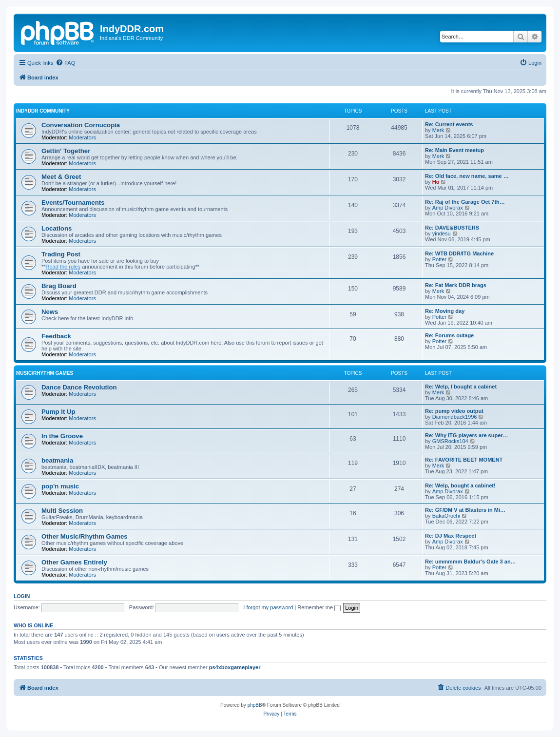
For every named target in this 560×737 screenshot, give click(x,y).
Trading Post (61, 254)
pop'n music (60, 486)
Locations (57, 228)
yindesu (442, 233)
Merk (438, 130)
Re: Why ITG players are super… (467, 435)
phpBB (255, 705)
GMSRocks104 (450, 441)
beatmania (57, 460)
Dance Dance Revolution (79, 387)
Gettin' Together (66, 151)
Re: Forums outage (449, 335)
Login (22, 596)
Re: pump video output (454, 411)
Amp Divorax (448, 208)
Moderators (82, 137)
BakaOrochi (446, 516)
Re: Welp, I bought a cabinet (461, 387)
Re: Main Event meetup (454, 150)
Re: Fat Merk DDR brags (456, 285)
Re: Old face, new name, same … (467, 176)
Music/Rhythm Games (45, 373)
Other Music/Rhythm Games (85, 536)
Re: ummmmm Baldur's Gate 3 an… (471, 562)
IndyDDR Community (43, 111)
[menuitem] (65, 63)
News (50, 312)
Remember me (319, 607)
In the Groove (62, 436)
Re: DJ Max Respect (451, 536)
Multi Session (62, 511)
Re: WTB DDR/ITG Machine (459, 253)
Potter (439, 259)
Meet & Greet (61, 177)
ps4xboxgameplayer (235, 667)
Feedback (56, 336)
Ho (436, 182)
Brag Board (59, 286)
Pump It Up (58, 412)
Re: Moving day (445, 311)
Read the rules (63, 267)
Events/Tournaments (73, 203)
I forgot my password (268, 607)
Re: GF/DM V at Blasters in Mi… (465, 510)
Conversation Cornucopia (81, 125)
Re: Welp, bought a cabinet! (460, 485)
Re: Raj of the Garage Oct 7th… (465, 202)
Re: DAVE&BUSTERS (452, 228)
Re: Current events (449, 124)
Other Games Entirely (74, 562)
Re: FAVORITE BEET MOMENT (464, 460)
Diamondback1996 (455, 417)
